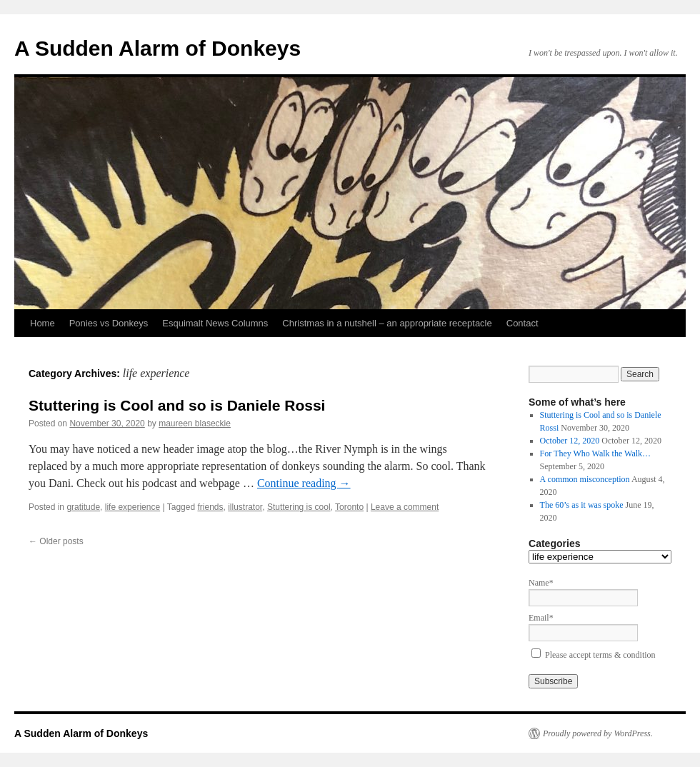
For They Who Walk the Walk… (596, 453)
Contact (522, 323)
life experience (132, 507)
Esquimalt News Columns (215, 323)
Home (42, 323)
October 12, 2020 (570, 441)
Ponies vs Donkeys (109, 323)
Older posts (56, 541)
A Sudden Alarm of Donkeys (157, 48)
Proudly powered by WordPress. (598, 733)
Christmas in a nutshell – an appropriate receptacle (387, 323)
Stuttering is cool (299, 507)
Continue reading (304, 483)
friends (210, 507)
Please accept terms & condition (600, 655)
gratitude (83, 507)
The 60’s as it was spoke (582, 505)
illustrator (245, 507)
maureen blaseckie (195, 423)
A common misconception (585, 479)
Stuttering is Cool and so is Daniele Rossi (177, 405)
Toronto (349, 507)
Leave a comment (405, 507)
